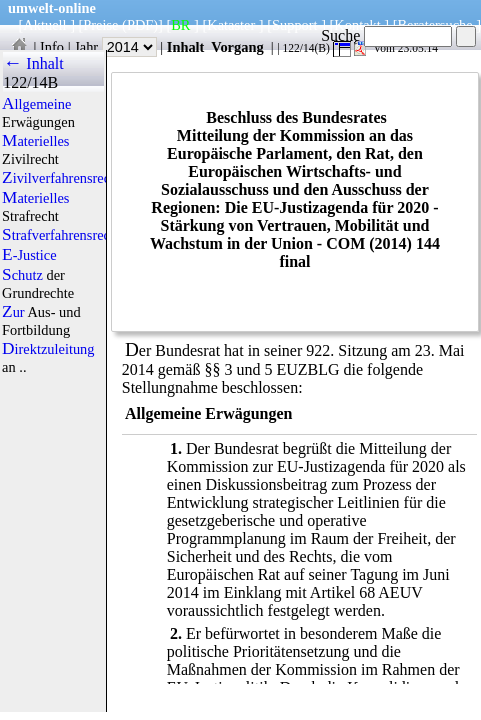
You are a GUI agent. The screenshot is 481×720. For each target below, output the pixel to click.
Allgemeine (36, 104)
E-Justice (29, 255)
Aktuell (44, 25)
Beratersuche (435, 25)
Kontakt (357, 25)
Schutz (22, 275)
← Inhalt (33, 63)
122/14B (30, 82)
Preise (100, 25)
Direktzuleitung (48, 349)
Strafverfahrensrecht (61, 235)
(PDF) (140, 25)
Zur (13, 312)
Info (52, 47)
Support (295, 25)
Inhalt (186, 47)
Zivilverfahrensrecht (61, 178)
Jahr (115, 47)
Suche (386, 35)
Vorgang (237, 47)
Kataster (231, 25)
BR (180, 25)
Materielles (35, 141)
